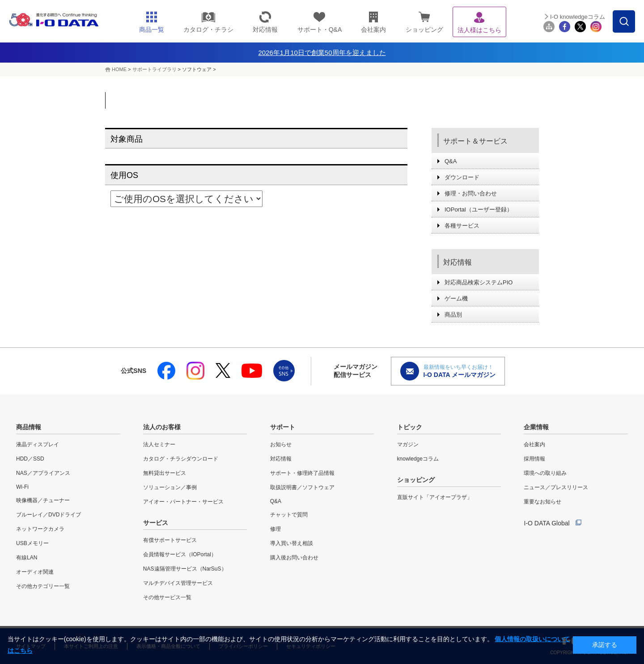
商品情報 (29, 427)
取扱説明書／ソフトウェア (302, 487)
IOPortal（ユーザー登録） (479, 209)
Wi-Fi (22, 487)
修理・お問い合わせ (471, 193)
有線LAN (27, 558)
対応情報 (458, 262)
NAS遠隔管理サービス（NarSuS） (185, 569)
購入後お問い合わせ (294, 558)
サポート (283, 427)
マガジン (408, 444)
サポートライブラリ (155, 69)
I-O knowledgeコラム (578, 17)
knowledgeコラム (418, 459)
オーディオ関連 (35, 572)
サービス (156, 523)
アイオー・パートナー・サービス (183, 502)
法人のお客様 (162, 427)
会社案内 (534, 444)
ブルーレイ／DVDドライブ (49, 515)
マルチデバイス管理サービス (178, 583)
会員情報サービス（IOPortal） (180, 554)
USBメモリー (32, 543)
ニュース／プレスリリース (556, 487)
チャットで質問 (289, 515)
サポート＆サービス (475, 141)
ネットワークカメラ (40, 529)
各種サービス (462, 226)
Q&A (451, 161)
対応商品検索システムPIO (479, 282)
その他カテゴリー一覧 (43, 586)
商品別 (453, 315)
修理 (275, 529)
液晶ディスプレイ (38, 444)
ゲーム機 (456, 298)
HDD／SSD (30, 459)
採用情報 (534, 459)
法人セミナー (159, 444)
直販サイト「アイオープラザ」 (435, 497)
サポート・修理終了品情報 (302, 473)
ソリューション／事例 (170, 487)
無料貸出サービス (165, 473)
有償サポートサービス (170, 540)
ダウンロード (462, 177)
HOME (119, 69)
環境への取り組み (545, 473)
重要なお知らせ (542, 502)
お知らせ (281, 444)
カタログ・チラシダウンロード (181, 459)
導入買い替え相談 (292, 543)
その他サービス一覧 (167, 597)
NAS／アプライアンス (43, 473)
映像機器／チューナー (43, 500)
